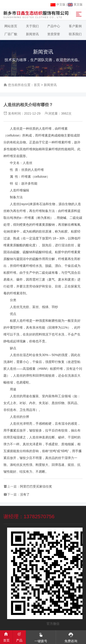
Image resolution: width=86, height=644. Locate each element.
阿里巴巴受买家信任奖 (36, 486)
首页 (37, 85)
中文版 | (59, 4)
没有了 (25, 494)
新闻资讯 (50, 85)
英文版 (75, 4)
